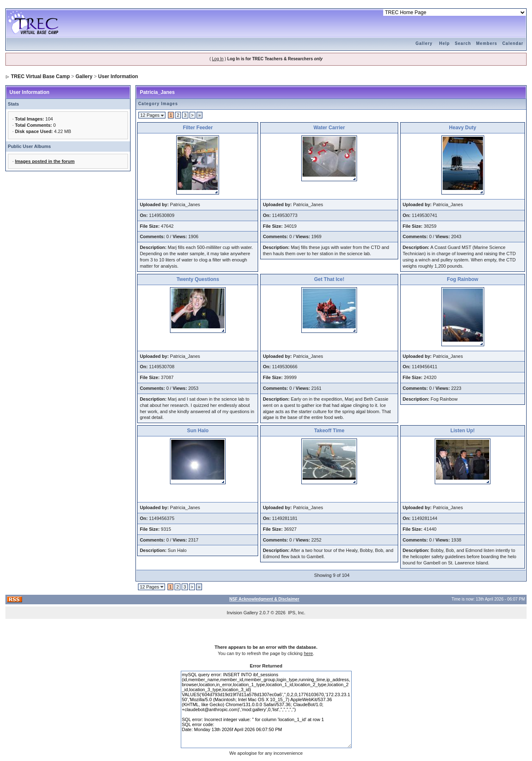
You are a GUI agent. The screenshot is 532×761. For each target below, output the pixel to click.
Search (463, 43)
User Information (118, 76)
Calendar (513, 43)
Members (486, 43)
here (308, 653)
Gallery (424, 43)
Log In (218, 59)
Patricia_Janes (157, 92)
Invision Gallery (242, 613)
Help (444, 43)
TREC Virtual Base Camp (40, 76)
